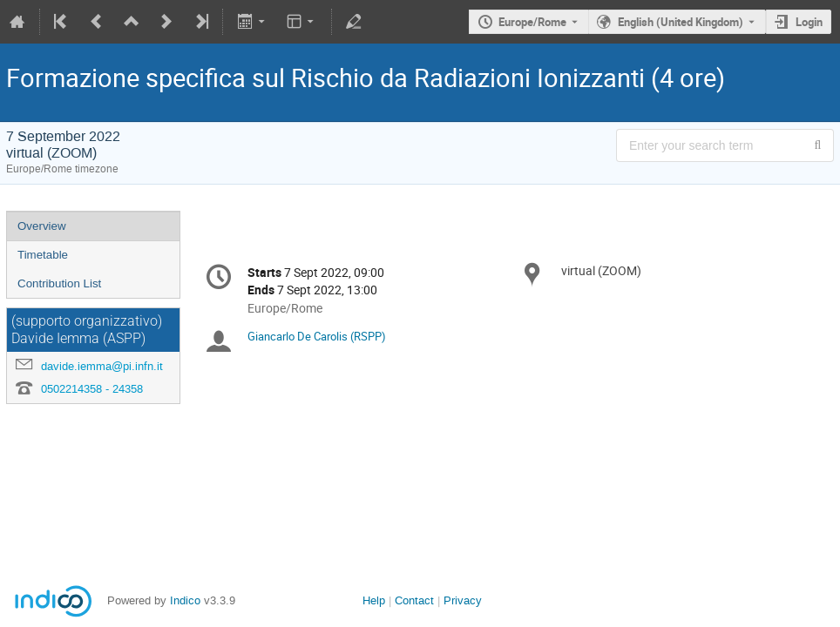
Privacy (463, 600)
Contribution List (59, 283)
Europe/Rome (532, 22)
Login (809, 22)
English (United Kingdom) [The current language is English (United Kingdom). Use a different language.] (681, 22)
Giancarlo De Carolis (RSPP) (317, 336)
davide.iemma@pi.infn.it (102, 366)
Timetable (43, 255)
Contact (414, 600)
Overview (42, 226)
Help (374, 600)
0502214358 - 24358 (92, 389)
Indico (185, 600)
